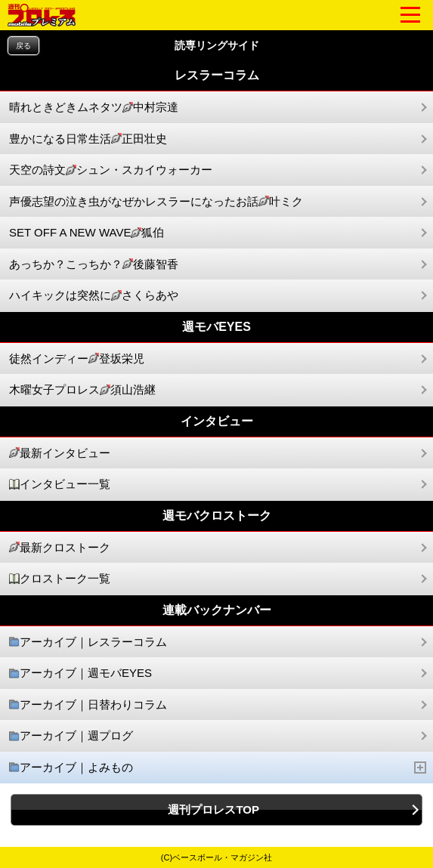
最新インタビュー (60, 454)
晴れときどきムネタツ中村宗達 (94, 108)
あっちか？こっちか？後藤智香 (94, 265)
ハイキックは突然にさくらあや (94, 296)
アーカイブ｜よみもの (218, 768)
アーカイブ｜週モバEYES (80, 673)
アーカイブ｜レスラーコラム (88, 643)
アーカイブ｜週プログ (71, 736)
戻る (23, 46)
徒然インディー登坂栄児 (77, 359)
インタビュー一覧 (60, 485)
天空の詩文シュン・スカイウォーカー (111, 170)
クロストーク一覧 (60, 579)
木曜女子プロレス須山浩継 (82, 390)
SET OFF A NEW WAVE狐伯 (87, 233)
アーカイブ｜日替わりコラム (88, 705)
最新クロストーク (60, 548)
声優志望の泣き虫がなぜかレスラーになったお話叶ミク (156, 202)
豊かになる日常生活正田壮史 (88, 139)
